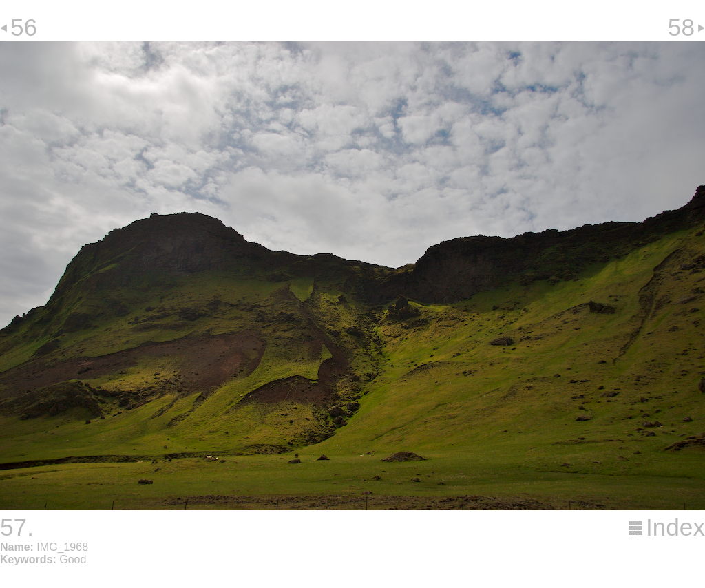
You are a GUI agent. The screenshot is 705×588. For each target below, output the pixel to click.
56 (24, 27)
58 (681, 27)
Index (675, 527)
